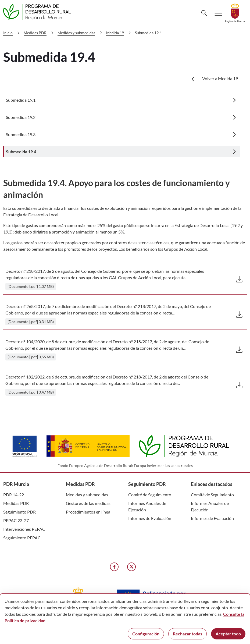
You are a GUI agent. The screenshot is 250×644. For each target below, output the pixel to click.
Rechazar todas (187, 634)
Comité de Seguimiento (150, 495)
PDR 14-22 (14, 495)
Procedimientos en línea (88, 512)
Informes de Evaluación (150, 518)
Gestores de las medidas (88, 503)
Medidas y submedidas (81, 33)
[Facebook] (114, 567)
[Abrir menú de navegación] (218, 13)
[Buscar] (204, 13)
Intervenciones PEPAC (24, 529)
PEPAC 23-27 (16, 520)
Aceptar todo (228, 634)
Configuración (146, 634)
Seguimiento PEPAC (22, 538)
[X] (131, 567)
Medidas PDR (40, 33)
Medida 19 (120, 33)
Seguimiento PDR (19, 512)
